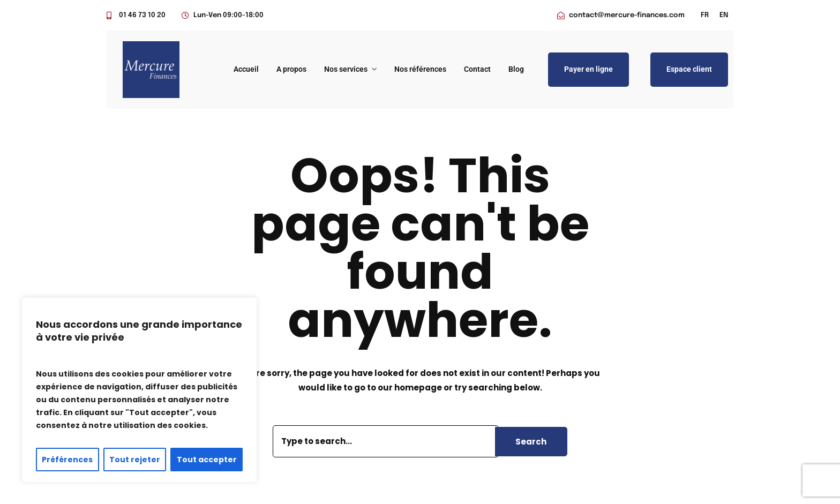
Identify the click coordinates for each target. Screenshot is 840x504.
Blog (516, 69)
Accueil (246, 69)
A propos (291, 69)
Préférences (67, 460)
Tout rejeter (135, 460)
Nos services (346, 69)
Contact (477, 69)
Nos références (420, 69)
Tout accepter (207, 460)
